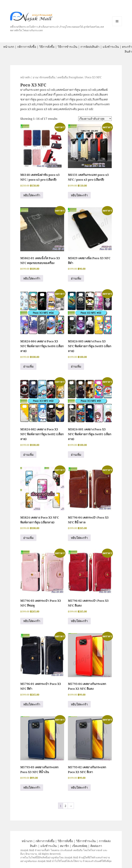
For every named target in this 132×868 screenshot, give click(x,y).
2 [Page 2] (65, 806)
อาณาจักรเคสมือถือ (44, 77)
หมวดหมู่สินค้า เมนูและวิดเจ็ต (117, 21)
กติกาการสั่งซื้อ (27, 47)
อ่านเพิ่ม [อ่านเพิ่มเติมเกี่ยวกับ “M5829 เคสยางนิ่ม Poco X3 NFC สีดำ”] (76, 278)
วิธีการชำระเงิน (67, 47)
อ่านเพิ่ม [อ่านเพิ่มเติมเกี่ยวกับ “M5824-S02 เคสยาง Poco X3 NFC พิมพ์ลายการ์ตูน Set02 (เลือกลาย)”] (28, 455)
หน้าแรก (9, 47)
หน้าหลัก (25, 77)
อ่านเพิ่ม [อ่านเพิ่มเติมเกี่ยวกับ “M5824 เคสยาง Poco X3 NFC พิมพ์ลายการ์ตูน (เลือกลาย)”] (28, 538)
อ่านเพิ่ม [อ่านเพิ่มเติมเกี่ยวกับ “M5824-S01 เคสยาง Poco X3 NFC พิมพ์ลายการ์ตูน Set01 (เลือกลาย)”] (76, 455)
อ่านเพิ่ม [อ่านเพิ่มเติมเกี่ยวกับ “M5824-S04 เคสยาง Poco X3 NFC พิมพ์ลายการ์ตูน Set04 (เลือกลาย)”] (28, 366)
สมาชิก (64, 846)
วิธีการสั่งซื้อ (47, 47)
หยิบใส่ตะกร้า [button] (32, 195)
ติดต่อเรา (96, 846)
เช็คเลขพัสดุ (80, 846)
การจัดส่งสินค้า (90, 47)
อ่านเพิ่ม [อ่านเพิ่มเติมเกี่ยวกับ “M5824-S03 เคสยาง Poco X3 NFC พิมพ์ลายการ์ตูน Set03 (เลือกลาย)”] (76, 366)
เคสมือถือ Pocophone (70, 77)
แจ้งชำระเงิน (111, 47)
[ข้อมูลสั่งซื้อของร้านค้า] (95, 119)
